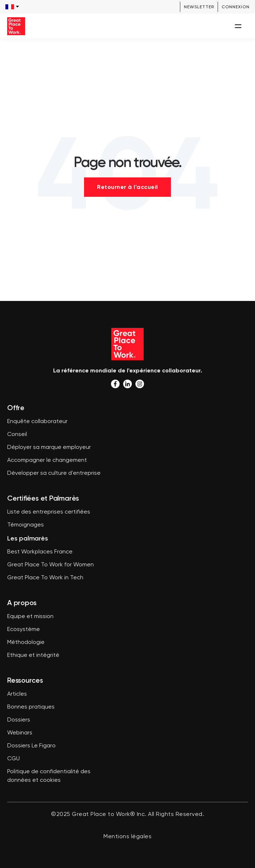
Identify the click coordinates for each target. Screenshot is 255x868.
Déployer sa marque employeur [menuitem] (49, 447)
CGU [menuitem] (13, 759)
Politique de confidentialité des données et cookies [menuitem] (49, 776)
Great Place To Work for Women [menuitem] (50, 565)
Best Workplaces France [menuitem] (40, 552)
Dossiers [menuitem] (19, 720)
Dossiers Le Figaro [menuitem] (31, 746)
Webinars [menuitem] (20, 733)
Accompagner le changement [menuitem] (47, 460)
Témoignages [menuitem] (25, 525)
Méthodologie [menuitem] (26, 642)
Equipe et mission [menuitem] (30, 617)
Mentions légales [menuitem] (128, 837)
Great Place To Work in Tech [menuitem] (45, 578)
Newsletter (199, 7)
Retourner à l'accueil (128, 187)
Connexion (236, 7)
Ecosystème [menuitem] (24, 630)
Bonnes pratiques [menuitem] (31, 707)
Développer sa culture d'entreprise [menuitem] (54, 473)
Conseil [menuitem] (17, 435)
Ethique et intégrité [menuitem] (33, 655)
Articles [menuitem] (17, 694)
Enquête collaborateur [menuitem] (37, 422)
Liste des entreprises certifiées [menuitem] (49, 512)
